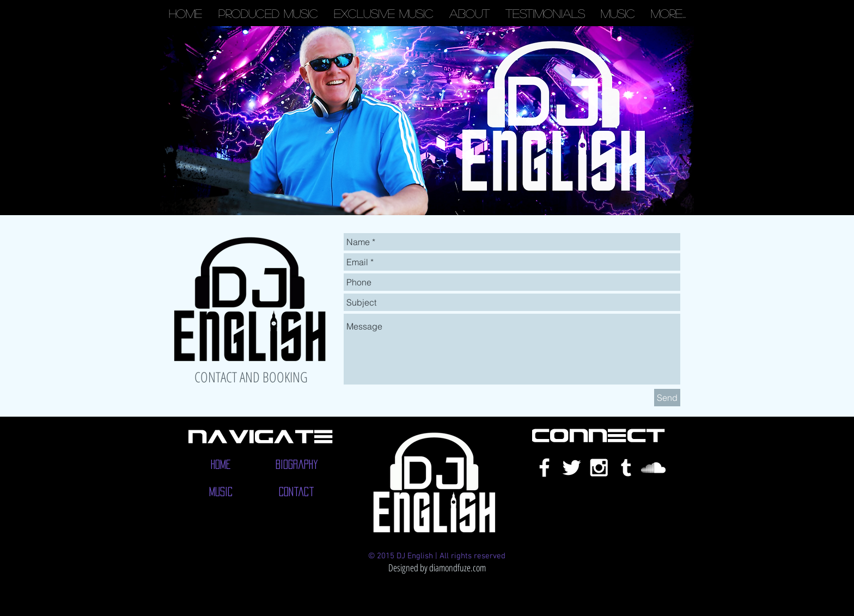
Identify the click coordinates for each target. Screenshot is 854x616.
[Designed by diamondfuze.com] (437, 568)
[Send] (667, 398)
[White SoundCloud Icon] (653, 468)
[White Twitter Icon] (572, 468)
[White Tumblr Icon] (626, 468)
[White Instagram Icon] (599, 468)
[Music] (221, 492)
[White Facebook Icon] (544, 468)
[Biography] (297, 465)
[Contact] (297, 492)
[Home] (221, 465)
